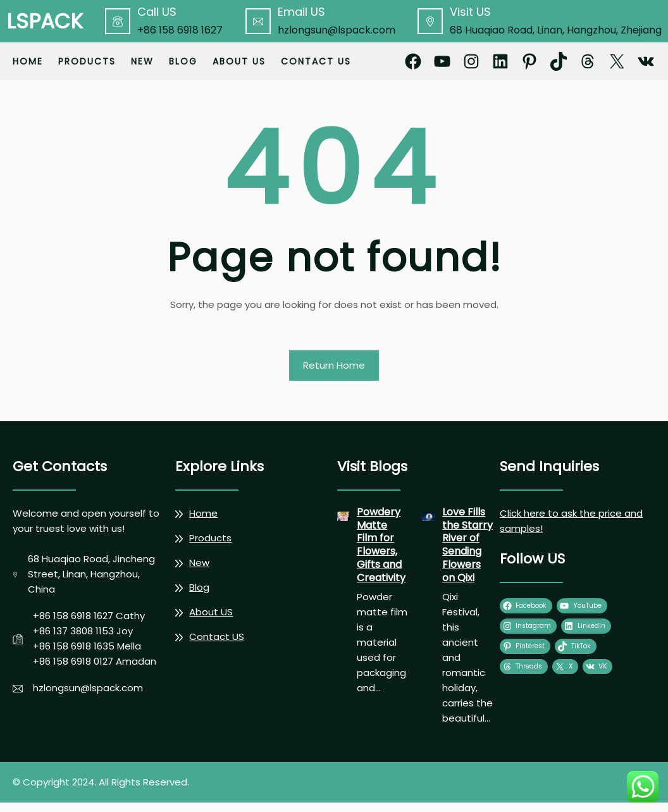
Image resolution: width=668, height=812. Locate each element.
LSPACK (45, 21)
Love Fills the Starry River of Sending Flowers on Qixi (467, 545)
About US (211, 612)
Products (210, 538)
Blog (199, 587)
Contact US (217, 637)
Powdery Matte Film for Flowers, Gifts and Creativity (381, 545)
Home (28, 61)
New (199, 563)
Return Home (334, 365)
